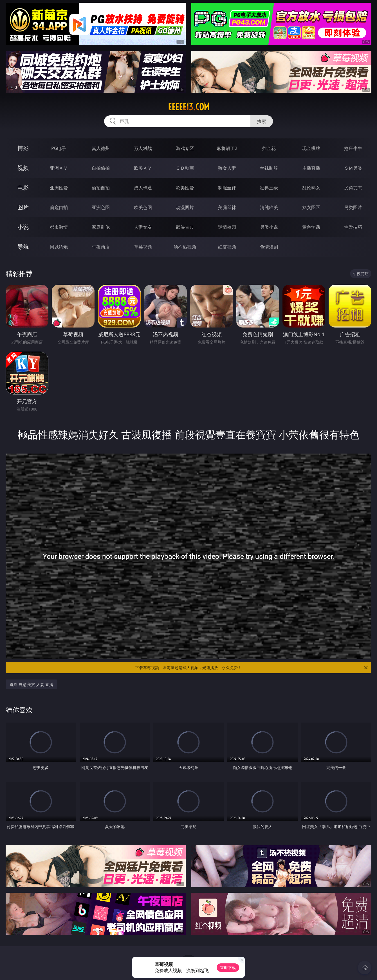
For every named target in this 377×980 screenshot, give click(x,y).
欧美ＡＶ (143, 168)
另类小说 (269, 227)
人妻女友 (143, 227)
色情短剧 (269, 247)
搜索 (262, 121)
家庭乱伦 (101, 227)
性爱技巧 (353, 227)
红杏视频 (227, 247)
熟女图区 (311, 207)
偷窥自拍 (59, 207)
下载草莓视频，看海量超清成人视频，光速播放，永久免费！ (252, 668)
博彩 (23, 148)
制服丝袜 (227, 188)
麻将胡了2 (227, 148)
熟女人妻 (227, 168)
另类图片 (353, 207)
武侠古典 (185, 227)
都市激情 (59, 227)
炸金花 (269, 148)
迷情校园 (227, 227)
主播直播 (311, 168)
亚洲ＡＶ (59, 168)
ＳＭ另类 (353, 168)
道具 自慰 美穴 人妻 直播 (31, 684)
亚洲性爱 (59, 188)
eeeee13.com (189, 107)
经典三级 (269, 188)
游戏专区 (185, 148)
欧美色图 (143, 207)
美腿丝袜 (227, 207)
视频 (23, 168)
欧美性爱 (185, 188)
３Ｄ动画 (185, 168)
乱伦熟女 (311, 188)
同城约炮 (59, 247)
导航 (23, 247)
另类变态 (353, 188)
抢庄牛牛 (353, 148)
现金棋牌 (311, 148)
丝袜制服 (269, 168)
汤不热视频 (185, 247)
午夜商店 (101, 247)
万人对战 (143, 148)
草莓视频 (143, 247)
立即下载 (228, 967)
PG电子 (59, 148)
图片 (23, 207)
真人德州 (101, 148)
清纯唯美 (269, 207)
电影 (23, 188)
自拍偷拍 (101, 168)
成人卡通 (143, 188)
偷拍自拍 (101, 188)
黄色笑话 (311, 227)
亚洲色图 (101, 207)
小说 (23, 227)
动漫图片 (185, 207)
